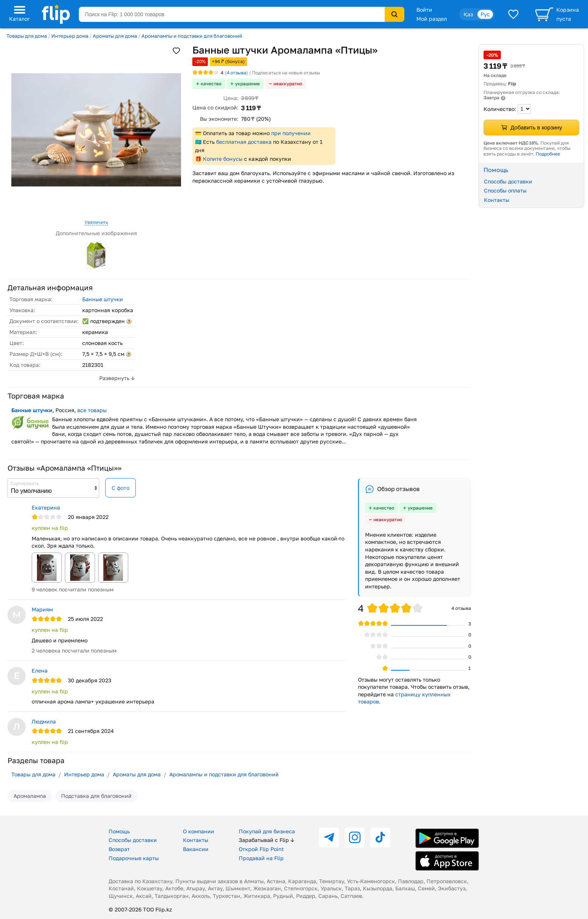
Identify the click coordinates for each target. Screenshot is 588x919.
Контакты (497, 200)
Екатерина (46, 507)
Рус (485, 14)
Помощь (119, 831)
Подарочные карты (134, 858)
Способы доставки (508, 181)
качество (211, 84)
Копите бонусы (223, 159)
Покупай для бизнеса (267, 831)
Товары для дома (27, 36)
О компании (199, 831)
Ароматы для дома (115, 36)
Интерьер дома (70, 36)
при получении (291, 133)
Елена (40, 670)
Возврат (119, 849)
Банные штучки (103, 299)
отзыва (236, 73)
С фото (121, 488)
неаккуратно (288, 84)
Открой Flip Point (261, 849)
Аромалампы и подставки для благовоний (192, 36)
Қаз (468, 14)
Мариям (42, 609)
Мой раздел (432, 19)
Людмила (44, 721)
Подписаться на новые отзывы (286, 73)
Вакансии (196, 849)
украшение (247, 84)
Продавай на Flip (261, 858)
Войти (424, 10)
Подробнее (548, 154)
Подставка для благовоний (96, 796)
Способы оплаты (505, 190)
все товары (92, 410)
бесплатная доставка (244, 142)
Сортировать (25, 483)
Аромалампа (30, 796)
